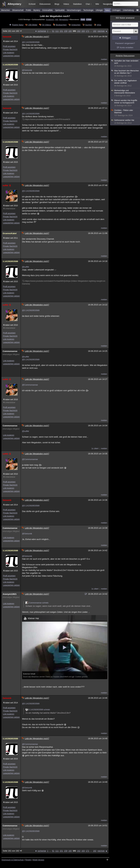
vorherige (42, 31)
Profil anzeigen (9, 46)
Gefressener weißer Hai (125, 122)
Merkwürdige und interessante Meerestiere (125, 93)
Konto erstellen (127, 48)
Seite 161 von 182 (12, 31)
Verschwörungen (74, 10)
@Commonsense (30, 385)
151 (61, 31)
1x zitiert (95, 449)
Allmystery (14, 4)
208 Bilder (33, 25)
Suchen (89, 25)
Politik (28, 10)
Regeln (28, 860)
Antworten (76, 25)
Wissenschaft (18, 10)
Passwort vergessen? (125, 43)
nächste (101, 31)
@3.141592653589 (31, 42)
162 (79, 31)
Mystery (37, 10)
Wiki (97, 4)
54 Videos (47, 25)
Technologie (88, 10)
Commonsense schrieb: (37, 603)
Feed (83, 20)
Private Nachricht (10, 49)
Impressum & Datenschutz (13, 860)
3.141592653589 (10, 65)
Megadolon (64, 19)
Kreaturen (50, 19)
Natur (108, 10)
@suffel (25, 267)
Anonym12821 (10, 594)
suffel (7, 185)
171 (87, 31)
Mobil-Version (38, 860)
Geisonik (7, 37)
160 (70, 31)
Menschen (5, 10)
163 (83, 31)
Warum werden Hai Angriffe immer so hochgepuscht (125, 103)
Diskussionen (45, 4)
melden (104, 59)
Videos (66, 4)
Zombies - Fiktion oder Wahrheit (125, 113)
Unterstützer (10, 209)
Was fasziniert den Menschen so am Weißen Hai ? (125, 73)
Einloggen (126, 38)
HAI (57, 19)
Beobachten (61, 25)
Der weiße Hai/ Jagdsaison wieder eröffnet (125, 83)
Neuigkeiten (108, 4)
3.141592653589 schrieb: (38, 710)
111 (57, 31)
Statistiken (77, 4)
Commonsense (10, 351)
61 (53, 31)
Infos (99, 25)
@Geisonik (27, 70)
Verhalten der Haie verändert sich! (125, 63)
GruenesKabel (10, 233)
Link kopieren (9, 53)
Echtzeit (32, 4)
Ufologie (99, 10)
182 (95, 31)
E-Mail (89, 20)
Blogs (57, 4)
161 (74, 31)
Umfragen (116, 10)
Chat (89, 4)
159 (66, 31)
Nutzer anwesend (125, 18)
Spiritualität (60, 10)
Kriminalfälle (48, 10)
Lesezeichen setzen (11, 56)
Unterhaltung (128, 10)
